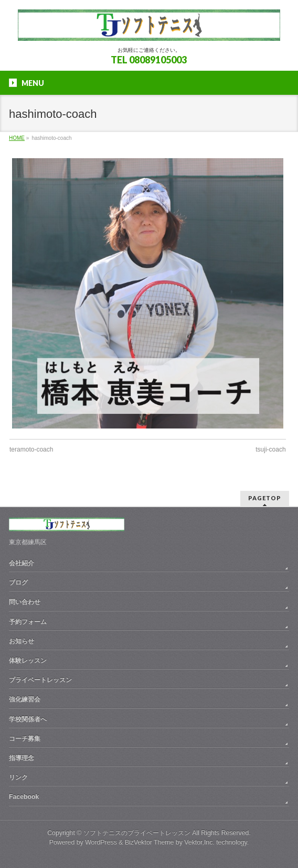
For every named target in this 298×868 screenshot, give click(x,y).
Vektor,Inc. (199, 842)
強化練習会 (25, 699)
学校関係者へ (28, 719)
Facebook (24, 797)
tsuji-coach (270, 449)
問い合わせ (25, 602)
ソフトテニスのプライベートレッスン (137, 833)
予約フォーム (28, 622)
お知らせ (22, 641)
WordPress (101, 842)
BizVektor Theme (150, 842)
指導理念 (22, 758)
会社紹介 (22, 563)
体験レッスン (28, 661)
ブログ (18, 583)
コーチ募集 (25, 739)
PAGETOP (265, 498)
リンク (18, 777)
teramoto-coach (31, 449)
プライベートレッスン (40, 680)
